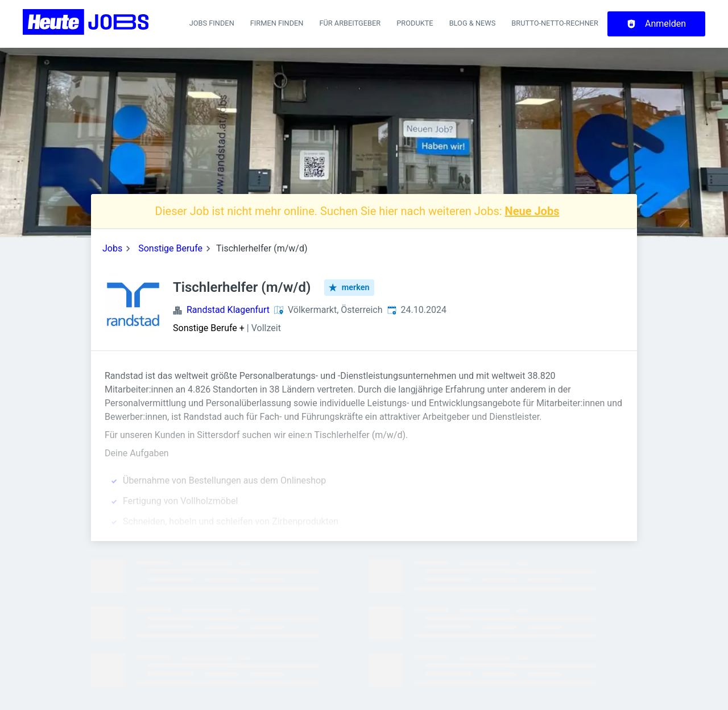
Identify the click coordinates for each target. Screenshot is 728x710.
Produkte (415, 23)
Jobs (112, 248)
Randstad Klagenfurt (228, 310)
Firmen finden (277, 23)
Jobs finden (212, 23)
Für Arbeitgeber (350, 23)
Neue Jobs (532, 211)
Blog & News (473, 23)
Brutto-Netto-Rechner (555, 23)
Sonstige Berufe (170, 248)
